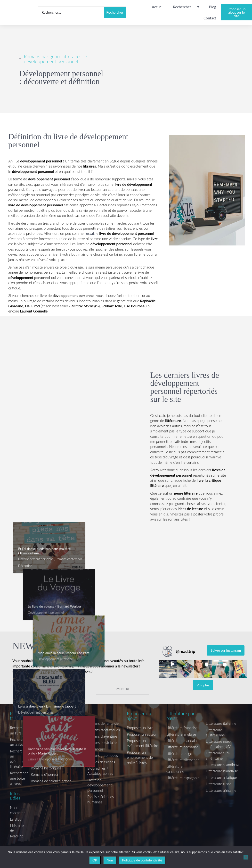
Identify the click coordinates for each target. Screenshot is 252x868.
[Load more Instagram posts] (203, 685)
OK (95, 860)
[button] (168, 669)
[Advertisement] (63, 424)
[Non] (246, 857)
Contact (210, 18)
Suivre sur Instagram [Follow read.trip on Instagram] (226, 650)
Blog (213, 7)
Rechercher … (186, 7)
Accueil (158, 7)
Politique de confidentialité (142, 860)
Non (110, 860)
